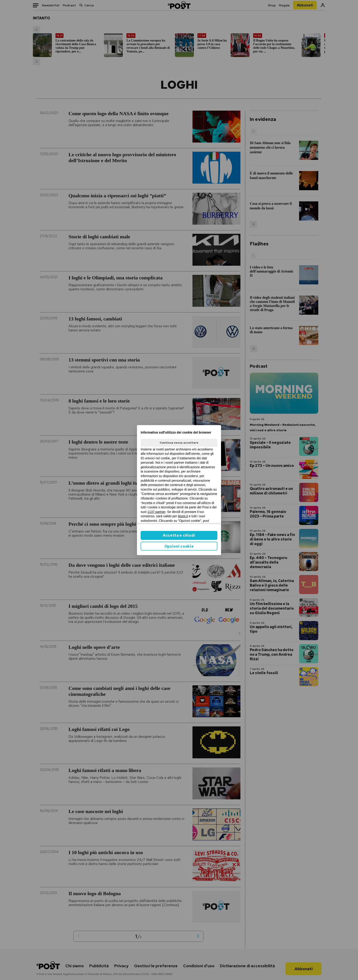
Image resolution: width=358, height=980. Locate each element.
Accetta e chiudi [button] (179, 535)
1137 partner (157, 512)
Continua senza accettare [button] (179, 443)
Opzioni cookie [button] (179, 546)
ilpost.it (183, 516)
